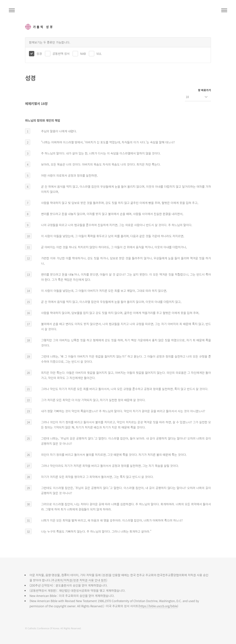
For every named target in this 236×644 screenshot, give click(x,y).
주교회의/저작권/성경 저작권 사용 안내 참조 (79, 580)
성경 (39, 54)
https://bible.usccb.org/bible (158, 606)
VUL (99, 54)
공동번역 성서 (61, 54)
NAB (83, 54)
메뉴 (224, 10)
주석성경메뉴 (12, 10)
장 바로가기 (204, 90)
